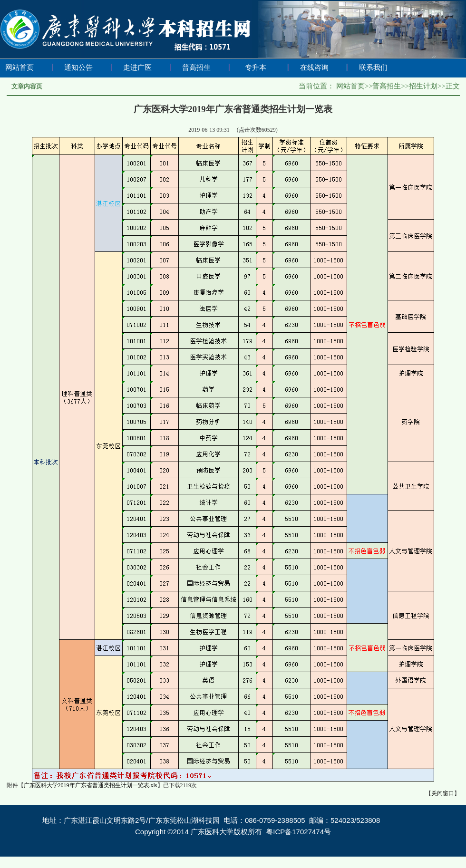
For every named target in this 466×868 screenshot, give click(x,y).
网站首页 (19, 68)
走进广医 (137, 68)
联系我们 (373, 68)
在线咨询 (314, 68)
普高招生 (196, 68)
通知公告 (78, 68)
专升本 (256, 68)
